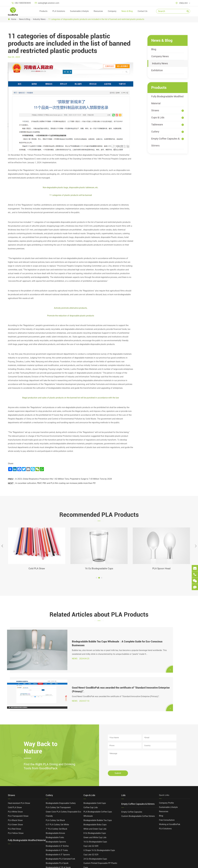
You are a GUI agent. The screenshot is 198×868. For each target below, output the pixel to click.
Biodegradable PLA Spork (57, 813)
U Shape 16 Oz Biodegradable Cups (99, 800)
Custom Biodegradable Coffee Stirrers (138, 766)
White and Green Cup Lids (95, 779)
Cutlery (155, 132)
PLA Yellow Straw (16, 783)
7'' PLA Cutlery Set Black (56, 779)
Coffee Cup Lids (91, 757)
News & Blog (127, 11)
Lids (123, 745)
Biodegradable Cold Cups (95, 753)
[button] (97, 578)
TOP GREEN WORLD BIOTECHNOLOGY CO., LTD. (41, 865)
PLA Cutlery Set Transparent (58, 757)
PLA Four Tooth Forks (55, 843)
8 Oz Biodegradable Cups (95, 783)
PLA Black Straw (15, 770)
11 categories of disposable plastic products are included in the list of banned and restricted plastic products (96, 19)
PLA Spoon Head (161, 569)
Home (14, 19)
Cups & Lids (158, 117)
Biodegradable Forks (55, 787)
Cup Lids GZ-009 (91, 796)
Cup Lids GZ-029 (91, 804)
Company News (160, 56)
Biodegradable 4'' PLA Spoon (59, 822)
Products (43, 11)
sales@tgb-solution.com (49, 3)
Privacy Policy (123, 865)
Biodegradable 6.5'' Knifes (57, 796)
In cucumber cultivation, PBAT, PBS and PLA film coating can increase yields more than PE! (56, 483)
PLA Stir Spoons (53, 847)
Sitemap (107, 865)
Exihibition (157, 70)
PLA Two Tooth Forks (55, 839)
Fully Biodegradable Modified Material (167, 100)
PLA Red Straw (15, 779)
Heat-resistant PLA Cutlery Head (60, 834)
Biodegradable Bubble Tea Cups (98, 770)
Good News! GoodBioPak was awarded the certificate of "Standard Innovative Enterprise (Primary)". (160, 638)
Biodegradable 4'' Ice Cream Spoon (61, 826)
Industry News (39, 19)
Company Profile (166, 753)
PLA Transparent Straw (18, 766)
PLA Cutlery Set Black (55, 770)
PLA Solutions (59, 11)
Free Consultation (167, 770)
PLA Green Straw (15, 774)
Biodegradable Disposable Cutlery (61, 753)
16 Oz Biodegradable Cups (99, 569)
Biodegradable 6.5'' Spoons (58, 804)
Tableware (157, 125)
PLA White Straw (15, 762)
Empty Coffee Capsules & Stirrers (165, 142)
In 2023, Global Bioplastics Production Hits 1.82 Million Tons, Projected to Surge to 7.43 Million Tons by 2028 (63, 479)
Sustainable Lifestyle (79, 11)
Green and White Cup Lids (95, 787)
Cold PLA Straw (37, 569)
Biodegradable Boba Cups (95, 774)
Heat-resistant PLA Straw (19, 753)
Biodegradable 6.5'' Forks (57, 800)
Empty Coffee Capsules (132, 762)
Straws (155, 110)
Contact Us (142, 11)
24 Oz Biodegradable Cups (95, 809)
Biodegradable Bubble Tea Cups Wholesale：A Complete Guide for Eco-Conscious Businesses (64, 636)
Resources (98, 11)
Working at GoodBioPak (170, 774)
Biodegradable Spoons (56, 792)
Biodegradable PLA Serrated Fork (60, 809)
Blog (154, 49)
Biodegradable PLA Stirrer (57, 830)
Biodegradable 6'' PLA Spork (58, 817)
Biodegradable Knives (55, 783)
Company (112, 11)
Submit (118, 723)
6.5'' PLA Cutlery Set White (57, 774)
